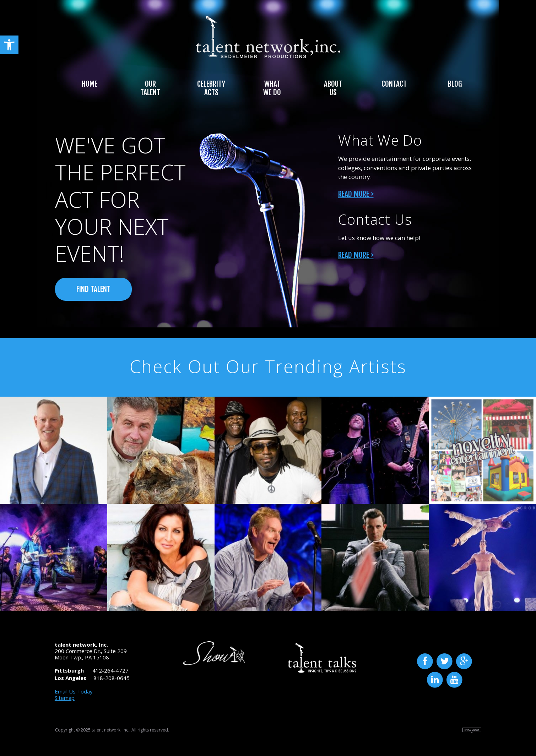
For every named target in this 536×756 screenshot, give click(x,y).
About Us (333, 88)
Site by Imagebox (472, 730)
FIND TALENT (93, 289)
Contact (394, 84)
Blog (455, 84)
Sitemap (65, 698)
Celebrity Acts (211, 88)
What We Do (272, 88)
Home (90, 84)
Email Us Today (74, 691)
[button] (9, 45)
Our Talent (150, 88)
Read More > (356, 194)
